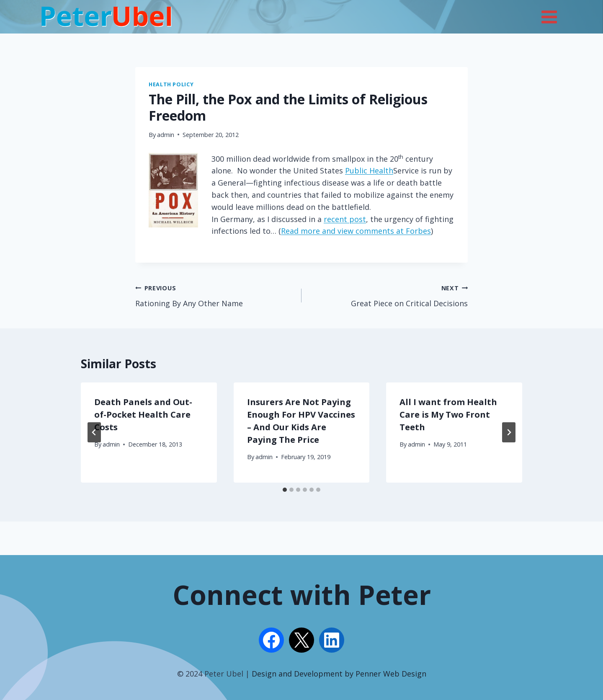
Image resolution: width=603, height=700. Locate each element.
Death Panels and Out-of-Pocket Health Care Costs (143, 415)
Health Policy (171, 84)
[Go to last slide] (94, 432)
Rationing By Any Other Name (215, 295)
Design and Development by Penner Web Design (339, 674)
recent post (345, 219)
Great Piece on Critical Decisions (388, 295)
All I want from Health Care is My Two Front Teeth (448, 415)
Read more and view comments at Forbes (356, 231)
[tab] (285, 490)
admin (166, 135)
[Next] (509, 432)
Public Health (369, 170)
